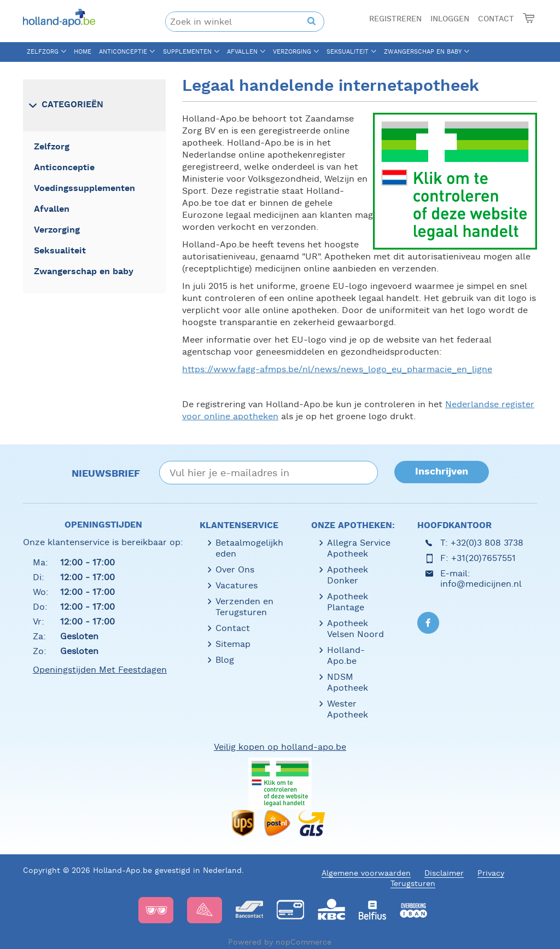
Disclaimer (444, 873)
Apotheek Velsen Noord (355, 629)
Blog (225, 660)
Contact (496, 19)
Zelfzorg (43, 52)
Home (83, 52)
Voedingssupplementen (84, 189)
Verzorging (292, 52)
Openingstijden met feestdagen (100, 670)
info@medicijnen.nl (481, 584)
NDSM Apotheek (348, 682)
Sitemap (233, 644)
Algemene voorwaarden (366, 873)
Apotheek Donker (348, 575)
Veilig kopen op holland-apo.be (280, 747)
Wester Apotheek (348, 709)
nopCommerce (304, 942)
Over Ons (235, 569)
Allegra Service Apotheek (359, 548)
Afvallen (242, 52)
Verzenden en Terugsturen (244, 607)
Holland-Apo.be (346, 655)
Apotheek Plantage (348, 602)
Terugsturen (413, 883)
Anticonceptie (123, 52)
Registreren (395, 19)
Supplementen (187, 52)
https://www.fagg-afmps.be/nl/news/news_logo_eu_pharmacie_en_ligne (337, 369)
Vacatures (237, 585)
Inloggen (450, 19)
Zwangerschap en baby (423, 52)
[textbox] (237, 22)
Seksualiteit (348, 52)
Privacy (491, 873)
